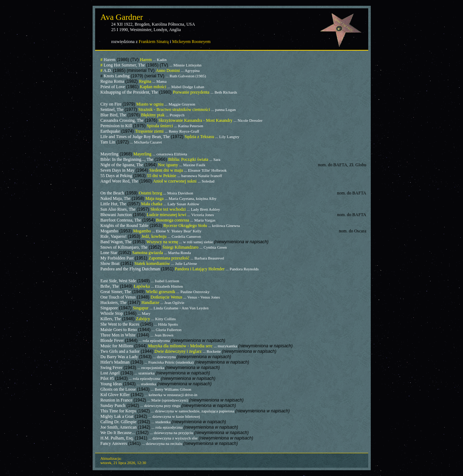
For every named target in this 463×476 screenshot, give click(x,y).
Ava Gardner (122, 17)
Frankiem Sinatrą (154, 42)
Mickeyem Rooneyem (191, 42)
